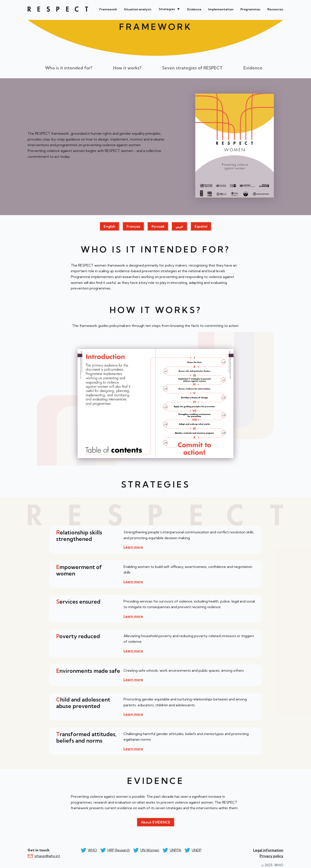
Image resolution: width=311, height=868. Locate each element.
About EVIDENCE (156, 822)
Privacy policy (271, 856)
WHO (58, 9)
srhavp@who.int (47, 856)
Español (201, 226)
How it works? (127, 68)
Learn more (133, 547)
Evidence (194, 9)
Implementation (221, 9)
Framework (108, 9)
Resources (275, 9)
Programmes (250, 9)
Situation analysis (138, 9)
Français (133, 226)
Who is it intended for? (69, 68)
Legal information (268, 850)
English (109, 226)
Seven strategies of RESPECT (192, 68)
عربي (179, 226)
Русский (158, 226)
